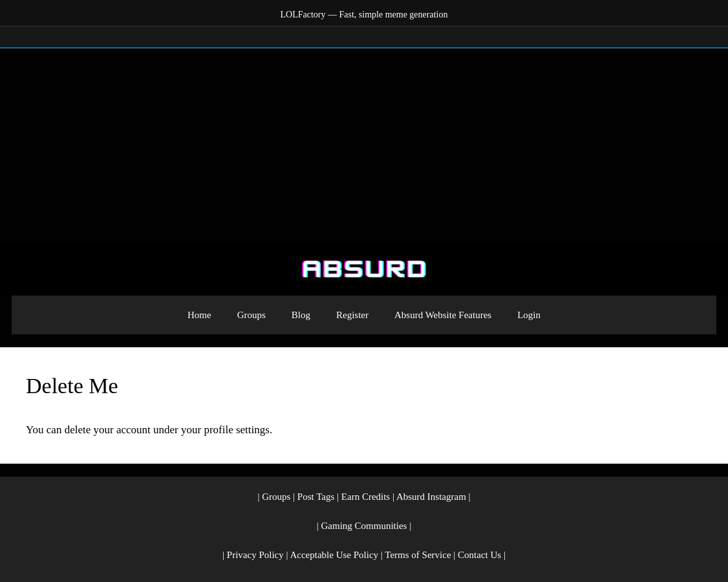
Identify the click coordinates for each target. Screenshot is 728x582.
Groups (252, 315)
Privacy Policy (255, 555)
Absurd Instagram (431, 497)
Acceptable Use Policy (334, 555)
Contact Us (479, 555)
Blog (301, 315)
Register (352, 315)
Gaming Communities (364, 526)
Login (529, 315)
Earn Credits (366, 497)
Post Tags (316, 497)
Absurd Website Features (443, 315)
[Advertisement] (364, 145)
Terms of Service (418, 555)
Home (199, 315)
